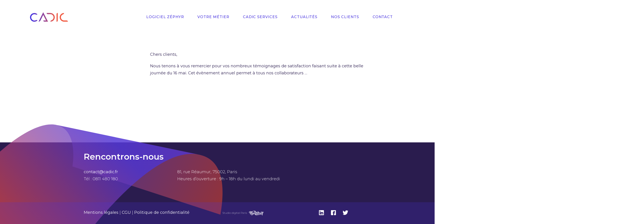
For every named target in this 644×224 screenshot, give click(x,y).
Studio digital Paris (235, 213)
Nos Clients (345, 17)
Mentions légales (101, 212)
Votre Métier (213, 17)
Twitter (345, 213)
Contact (383, 17)
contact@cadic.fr (101, 172)
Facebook (333, 213)
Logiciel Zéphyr (165, 17)
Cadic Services (260, 17)
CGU (126, 212)
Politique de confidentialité (162, 212)
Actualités (304, 17)
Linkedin (321, 213)
